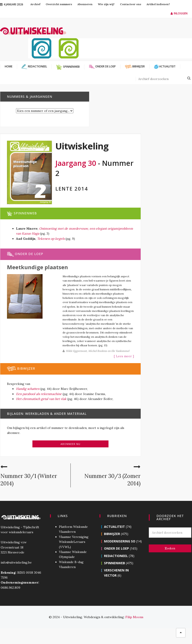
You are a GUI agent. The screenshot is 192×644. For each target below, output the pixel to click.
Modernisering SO (120, 557)
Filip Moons (134, 633)
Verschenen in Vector (123, 586)
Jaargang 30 (76, 163)
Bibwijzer (112, 550)
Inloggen (179, 13)
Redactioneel (116, 571)
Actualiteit (114, 542)
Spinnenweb (114, 579)
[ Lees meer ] (109, 372)
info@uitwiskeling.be (16, 578)
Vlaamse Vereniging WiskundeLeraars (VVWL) (73, 557)
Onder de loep (116, 564)
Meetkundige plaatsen (37, 267)
